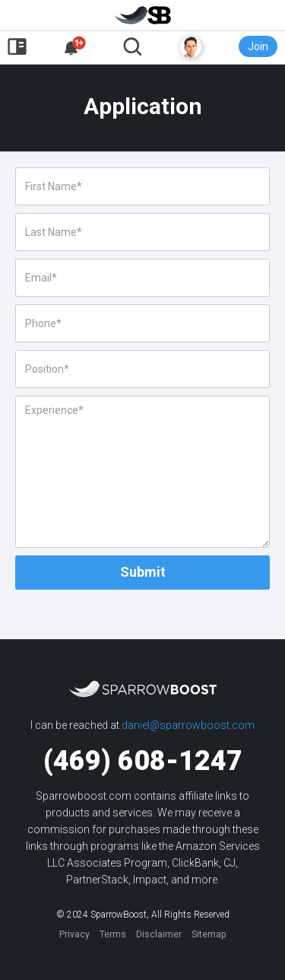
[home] (142, 19)
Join (258, 46)
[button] (75, 47)
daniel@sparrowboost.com (188, 725)
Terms (113, 934)
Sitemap (209, 934)
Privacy (74, 934)
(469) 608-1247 (143, 761)
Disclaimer (159, 934)
